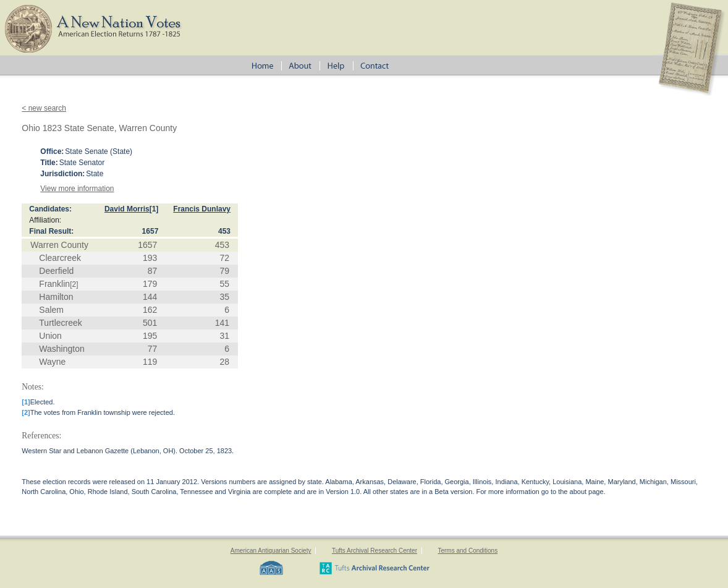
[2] (74, 284)
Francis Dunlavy (202, 209)
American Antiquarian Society (271, 551)
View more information (77, 189)
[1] (154, 209)
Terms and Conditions (468, 551)
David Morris (127, 209)
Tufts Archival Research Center (375, 551)
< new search (44, 108)
